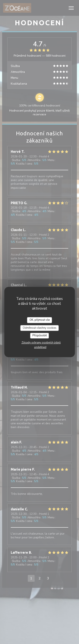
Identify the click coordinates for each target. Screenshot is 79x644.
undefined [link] (40, 347)
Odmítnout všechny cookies (40, 328)
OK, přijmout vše (40, 320)
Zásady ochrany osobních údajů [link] (41, 343)
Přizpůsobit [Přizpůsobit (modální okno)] (40, 335)
